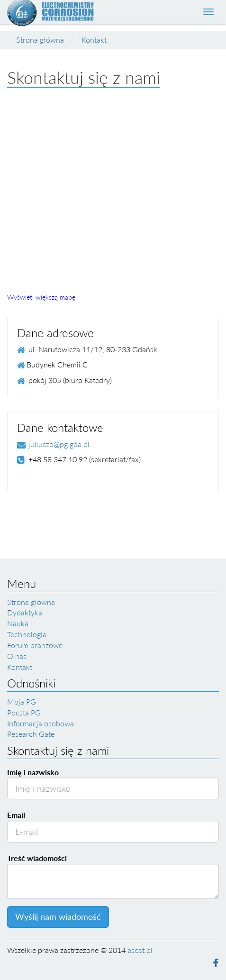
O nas (17, 656)
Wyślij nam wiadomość (58, 916)
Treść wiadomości (37, 858)
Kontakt (94, 40)
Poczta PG (24, 712)
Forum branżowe (35, 645)
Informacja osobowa (41, 723)
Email (16, 815)
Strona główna (40, 40)
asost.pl (140, 950)
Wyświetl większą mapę (41, 297)
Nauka (18, 623)
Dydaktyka (25, 612)
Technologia (27, 634)
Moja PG (22, 701)
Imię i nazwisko (33, 772)
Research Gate (31, 734)
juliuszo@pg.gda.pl (59, 444)
